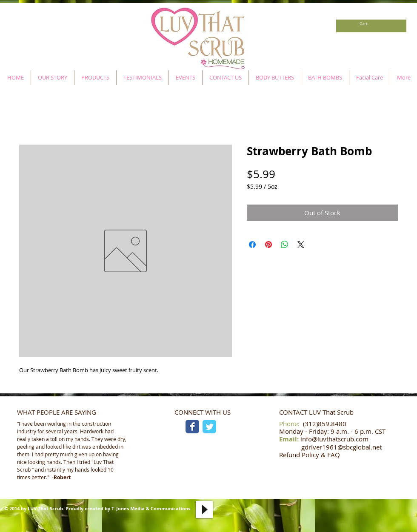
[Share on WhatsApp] (285, 245)
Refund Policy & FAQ (310, 455)
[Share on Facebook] (252, 245)
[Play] (204, 509)
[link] (366, 24)
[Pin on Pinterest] (268, 245)
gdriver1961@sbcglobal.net (341, 447)
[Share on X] (301, 245)
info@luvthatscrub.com (334, 439)
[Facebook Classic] (192, 427)
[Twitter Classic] (209, 427)
